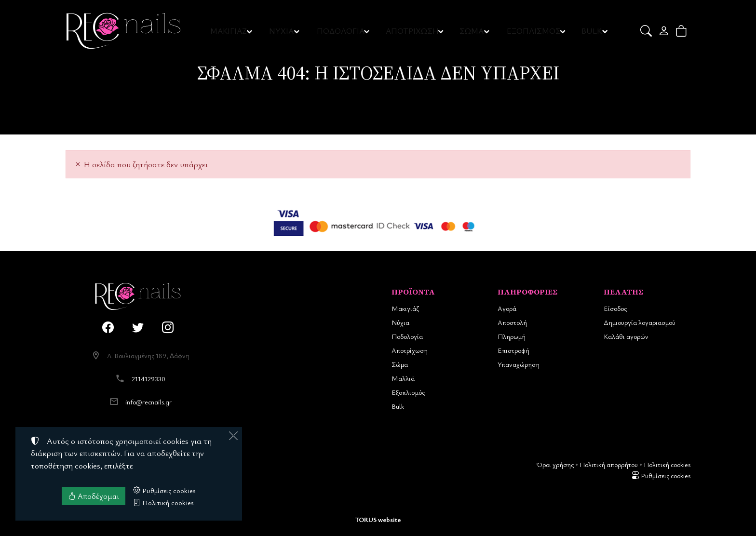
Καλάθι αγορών (626, 336)
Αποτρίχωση (410, 350)
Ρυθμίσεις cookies (661, 476)
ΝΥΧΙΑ (283, 31)
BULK (592, 31)
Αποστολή (512, 322)
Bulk (398, 406)
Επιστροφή (513, 350)
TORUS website (378, 519)
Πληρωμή (512, 336)
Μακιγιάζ (405, 308)
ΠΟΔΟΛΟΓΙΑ (342, 31)
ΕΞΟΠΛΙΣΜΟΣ (533, 31)
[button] (647, 31)
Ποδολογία (407, 336)
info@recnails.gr (148, 402)
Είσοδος (615, 308)
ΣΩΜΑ (472, 31)
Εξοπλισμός (408, 392)
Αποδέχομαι (94, 496)
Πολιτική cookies (667, 464)
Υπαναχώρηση (519, 364)
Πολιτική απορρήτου (609, 464)
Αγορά (507, 308)
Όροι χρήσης (555, 464)
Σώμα (400, 364)
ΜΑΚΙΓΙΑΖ (229, 31)
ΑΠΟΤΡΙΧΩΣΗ (413, 31)
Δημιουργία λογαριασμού (640, 322)
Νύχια (400, 322)
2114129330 (148, 379)
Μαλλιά (403, 378)
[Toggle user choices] (665, 31)
